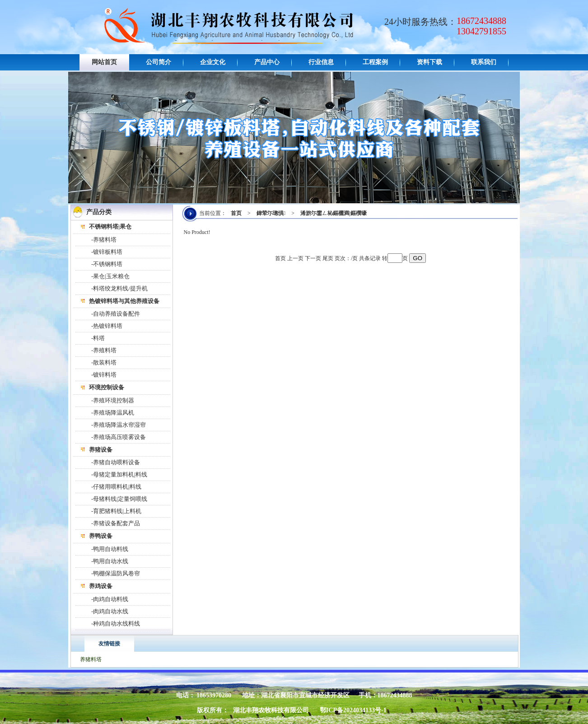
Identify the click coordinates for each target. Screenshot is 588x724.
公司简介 (159, 62)
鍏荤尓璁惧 (271, 213)
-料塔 (98, 338)
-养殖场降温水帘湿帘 (119, 425)
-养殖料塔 (104, 350)
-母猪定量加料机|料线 (119, 474)
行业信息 (321, 62)
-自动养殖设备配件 (116, 314)
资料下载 (429, 62)
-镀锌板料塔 (107, 252)
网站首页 (104, 62)
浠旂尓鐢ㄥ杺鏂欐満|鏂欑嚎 (334, 213)
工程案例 (375, 62)
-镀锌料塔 (104, 375)
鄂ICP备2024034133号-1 (353, 710)
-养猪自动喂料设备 (116, 462)
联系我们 (484, 62)
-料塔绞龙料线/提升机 (119, 288)
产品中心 (267, 62)
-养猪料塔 (104, 240)
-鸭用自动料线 (110, 549)
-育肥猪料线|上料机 (116, 511)
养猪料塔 (91, 659)
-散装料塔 (104, 362)
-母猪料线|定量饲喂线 (119, 499)
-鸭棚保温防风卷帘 (116, 573)
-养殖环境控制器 (113, 400)
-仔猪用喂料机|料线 (116, 487)
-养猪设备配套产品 (116, 523)
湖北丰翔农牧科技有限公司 (271, 710)
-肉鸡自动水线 (110, 611)
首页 (236, 213)
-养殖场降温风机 (113, 413)
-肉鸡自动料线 (110, 599)
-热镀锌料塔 (107, 326)
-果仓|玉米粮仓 (110, 276)
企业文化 (213, 62)
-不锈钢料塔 (107, 264)
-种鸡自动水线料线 (116, 624)
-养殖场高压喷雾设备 (119, 437)
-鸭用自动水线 (110, 561)
